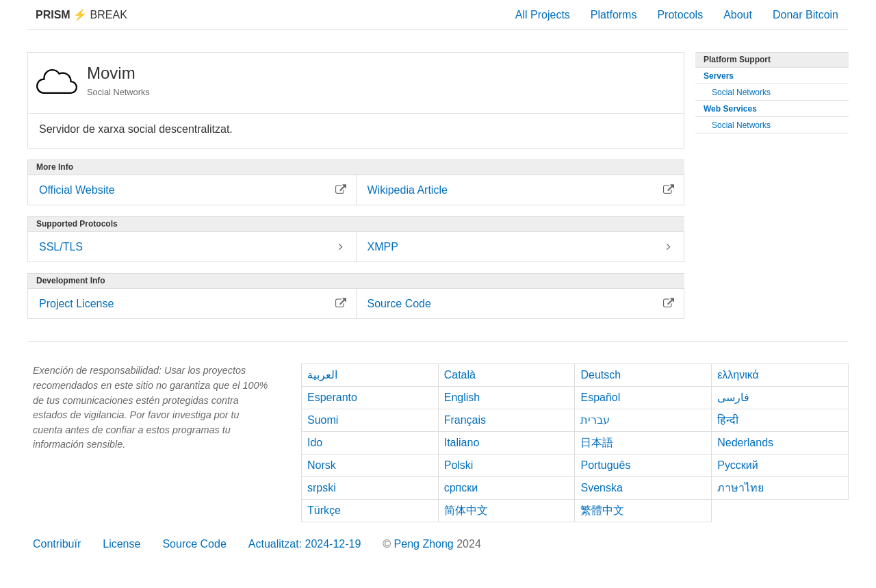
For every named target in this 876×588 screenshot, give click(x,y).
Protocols (680, 15)
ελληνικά (738, 375)
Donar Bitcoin (806, 15)
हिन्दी (728, 420)
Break (81, 15)
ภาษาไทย (740, 488)
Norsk (322, 465)
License (121, 544)
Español (600, 397)
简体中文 (466, 510)
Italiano (462, 443)
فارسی (733, 397)
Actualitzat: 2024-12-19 (305, 544)
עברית (595, 420)
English (462, 397)
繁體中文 (602, 510)
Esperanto (332, 397)
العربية (322, 375)
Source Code (194, 544)
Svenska (601, 488)
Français (465, 420)
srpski (322, 488)
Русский (737, 465)
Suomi (323, 420)
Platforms (614, 15)
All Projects (543, 15)
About (738, 15)
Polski (459, 465)
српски (461, 488)
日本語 (597, 443)
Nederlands (745, 443)
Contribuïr (57, 544)
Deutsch (601, 375)
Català (460, 375)
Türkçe (324, 510)
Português (605, 465)
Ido (315, 443)
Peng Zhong (426, 544)
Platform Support (737, 60)
